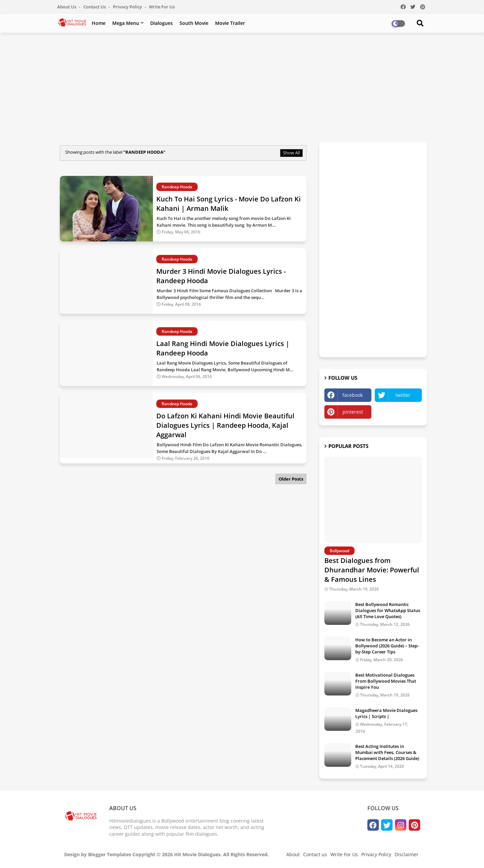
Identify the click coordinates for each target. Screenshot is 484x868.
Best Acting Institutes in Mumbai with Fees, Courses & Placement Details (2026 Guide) (387, 752)
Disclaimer (407, 854)
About (293, 854)
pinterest (353, 412)
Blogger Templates (110, 854)
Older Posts (291, 479)
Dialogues (162, 23)
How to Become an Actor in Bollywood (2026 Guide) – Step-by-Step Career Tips (387, 646)
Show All (291, 153)
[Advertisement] (242, 86)
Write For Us (162, 7)
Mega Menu (126, 23)
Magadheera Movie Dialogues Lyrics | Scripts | (386, 713)
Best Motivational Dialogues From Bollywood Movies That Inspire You (386, 681)
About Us (67, 7)
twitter (403, 395)
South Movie (194, 23)
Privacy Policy (128, 7)
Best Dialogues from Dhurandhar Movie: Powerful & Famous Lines (372, 570)
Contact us (95, 7)
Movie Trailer (230, 23)
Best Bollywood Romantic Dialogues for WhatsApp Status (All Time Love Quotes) (388, 610)
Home (99, 23)
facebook (353, 395)
